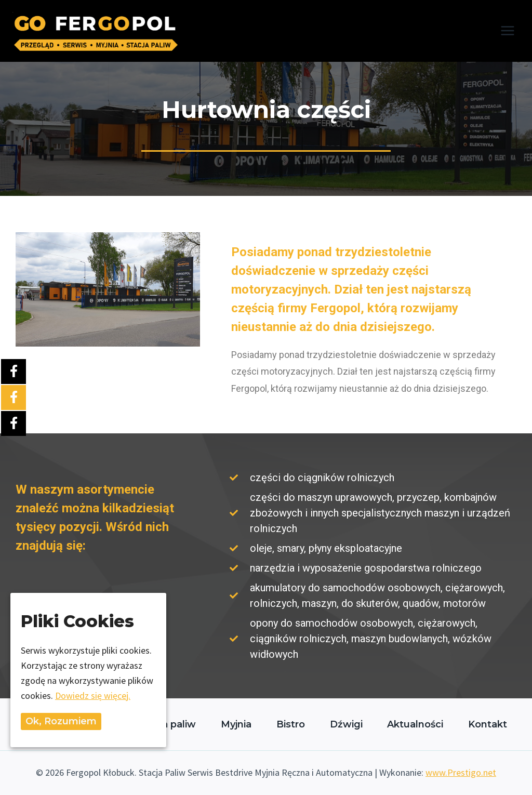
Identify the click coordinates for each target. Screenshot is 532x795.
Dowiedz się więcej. (93, 695)
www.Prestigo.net (461, 772)
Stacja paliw (167, 724)
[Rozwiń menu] (507, 31)
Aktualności (415, 724)
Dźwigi (346, 724)
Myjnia (236, 724)
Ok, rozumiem (61, 721)
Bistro (291, 724)
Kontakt (488, 724)
